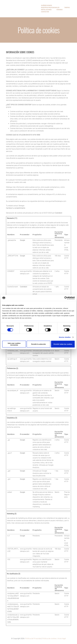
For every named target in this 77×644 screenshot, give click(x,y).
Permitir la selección (38, 344)
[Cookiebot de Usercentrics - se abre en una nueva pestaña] (66, 298)
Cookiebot (59, 213)
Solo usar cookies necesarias (14, 344)
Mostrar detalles (65, 337)
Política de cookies (49, 638)
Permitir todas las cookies (63, 344)
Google (22, 240)
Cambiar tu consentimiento (16, 208)
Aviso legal (62, 638)
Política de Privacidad (33, 638)
